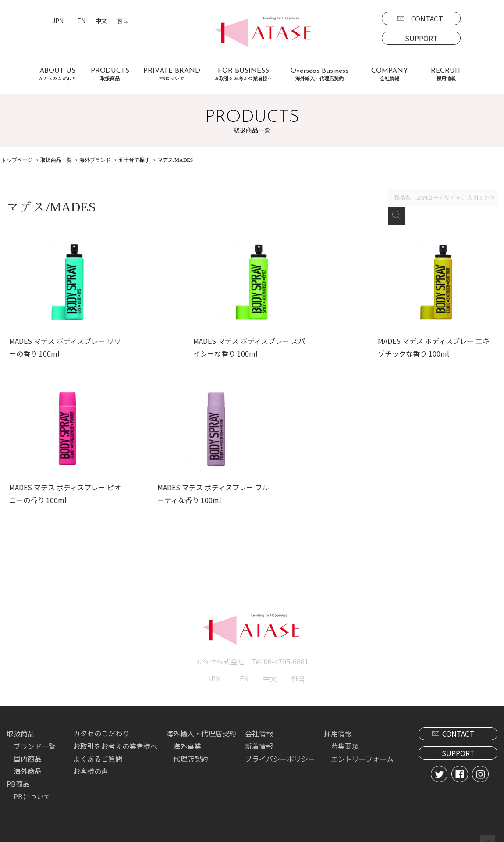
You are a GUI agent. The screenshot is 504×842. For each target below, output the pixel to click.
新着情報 (259, 742)
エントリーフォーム (362, 754)
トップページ (17, 160)
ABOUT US (57, 74)
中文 (101, 21)
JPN (58, 21)
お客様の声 (91, 767)
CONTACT (427, 18)
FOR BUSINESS (243, 74)
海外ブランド (95, 160)
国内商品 (28, 754)
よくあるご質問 (98, 754)
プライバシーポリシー (280, 754)
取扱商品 (21, 729)
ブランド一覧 (35, 742)
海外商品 (28, 767)
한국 (123, 21)
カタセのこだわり (101, 729)
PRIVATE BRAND (172, 74)
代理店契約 (191, 754)
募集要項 (345, 742)
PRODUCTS (110, 74)
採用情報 (338, 729)
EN (81, 21)
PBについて (32, 792)
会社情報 (259, 729)
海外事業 (187, 742)
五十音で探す (134, 160)
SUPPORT (421, 38)
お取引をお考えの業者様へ (115, 742)
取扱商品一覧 (56, 160)
